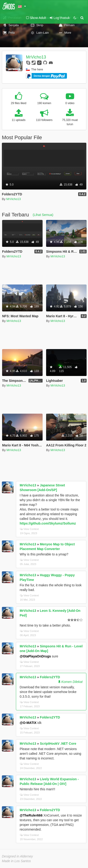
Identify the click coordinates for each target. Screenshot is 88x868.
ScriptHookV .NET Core (58, 744)
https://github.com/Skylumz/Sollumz (48, 523)
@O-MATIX (28, 723)
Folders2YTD (50, 677)
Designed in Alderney (17, 856)
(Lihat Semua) (43, 215)
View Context (29, 529)
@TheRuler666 (31, 815)
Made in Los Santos (16, 861)
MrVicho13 (36, 57)
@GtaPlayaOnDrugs (35, 656)
